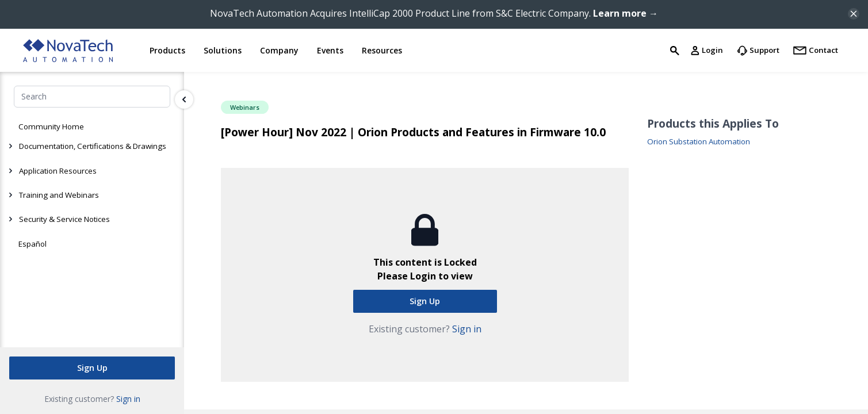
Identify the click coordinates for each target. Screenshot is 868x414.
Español (32, 244)
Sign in (128, 399)
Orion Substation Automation (699, 142)
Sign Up (92, 368)
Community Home (51, 126)
